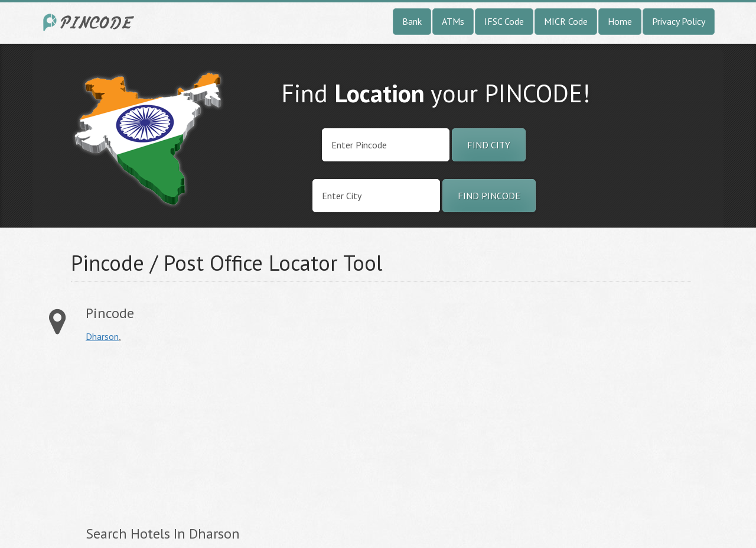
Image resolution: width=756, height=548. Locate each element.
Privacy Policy (679, 21)
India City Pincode (90, 22)
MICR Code (566, 21)
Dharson (102, 336)
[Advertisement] (185, 434)
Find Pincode (489, 196)
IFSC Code (504, 21)
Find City (489, 145)
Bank (412, 21)
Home (620, 21)
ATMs (453, 21)
